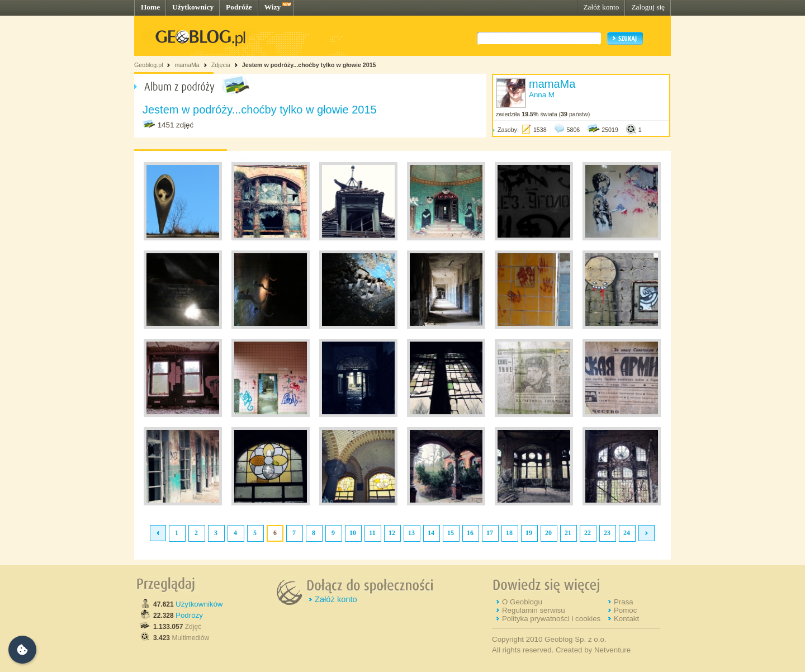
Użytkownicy (193, 7)
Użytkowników (199, 604)
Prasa (624, 602)
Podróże (239, 7)
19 (529, 533)
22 (588, 533)
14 (431, 533)
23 (607, 533)
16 (470, 533)
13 (411, 533)
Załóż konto (601, 7)
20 (548, 533)
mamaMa (187, 65)
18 (509, 533)
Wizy (273, 7)
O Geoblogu (522, 602)
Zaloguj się (648, 7)
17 (490, 533)
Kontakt (626, 619)
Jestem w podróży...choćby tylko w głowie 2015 (309, 65)
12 (392, 533)
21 (568, 533)
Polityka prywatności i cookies (551, 619)
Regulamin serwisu (534, 610)
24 (627, 533)
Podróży (189, 615)
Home (150, 7)
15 (451, 533)
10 (353, 533)
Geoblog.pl (149, 65)
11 (372, 533)
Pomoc (625, 610)
